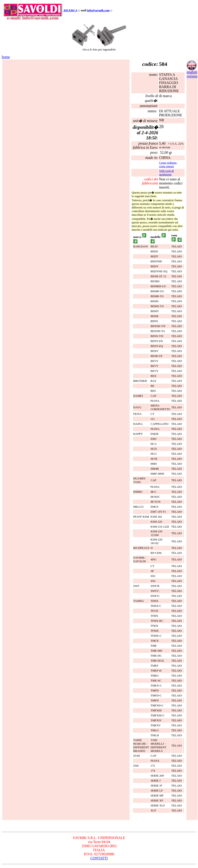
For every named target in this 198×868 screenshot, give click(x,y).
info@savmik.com (98, 10)
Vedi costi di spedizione (166, 173)
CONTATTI (99, 858)
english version (192, 73)
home (6, 57)
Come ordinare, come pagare (168, 164)
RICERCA (70, 10)
